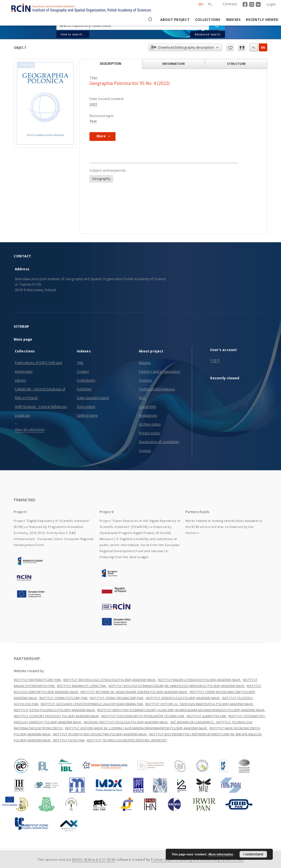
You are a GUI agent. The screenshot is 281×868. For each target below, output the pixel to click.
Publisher (84, 389)
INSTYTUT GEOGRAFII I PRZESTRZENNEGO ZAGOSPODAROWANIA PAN (92, 704)
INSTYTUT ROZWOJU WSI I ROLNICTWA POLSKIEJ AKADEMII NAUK (100, 734)
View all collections (30, 430)
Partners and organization (160, 372)
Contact (145, 451)
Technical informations (157, 389)
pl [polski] (210, 4)
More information (221, 854)
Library (20, 380)
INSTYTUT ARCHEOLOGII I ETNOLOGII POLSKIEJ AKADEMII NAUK (110, 680)
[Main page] (150, 20)
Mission (145, 363)
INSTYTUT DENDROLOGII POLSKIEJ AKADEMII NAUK (183, 698)
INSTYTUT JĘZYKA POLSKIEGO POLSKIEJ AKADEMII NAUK (55, 710)
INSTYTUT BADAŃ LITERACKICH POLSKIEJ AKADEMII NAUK (199, 680)
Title (80, 363)
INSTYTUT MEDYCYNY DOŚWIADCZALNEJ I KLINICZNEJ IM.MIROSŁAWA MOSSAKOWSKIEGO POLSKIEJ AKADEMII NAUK (181, 710)
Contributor (86, 380)
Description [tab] (110, 64)
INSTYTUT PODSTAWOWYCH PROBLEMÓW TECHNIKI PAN (143, 716)
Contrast (230, 4)
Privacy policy (150, 433)
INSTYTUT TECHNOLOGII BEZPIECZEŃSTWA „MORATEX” (127, 740)
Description (86, 407)
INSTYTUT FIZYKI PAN (69, 740)
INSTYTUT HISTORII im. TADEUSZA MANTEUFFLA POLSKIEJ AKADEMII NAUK (199, 704)
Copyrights (147, 407)
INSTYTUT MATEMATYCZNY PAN (38, 680)
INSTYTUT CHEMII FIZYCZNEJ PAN (64, 698)
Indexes (233, 20)
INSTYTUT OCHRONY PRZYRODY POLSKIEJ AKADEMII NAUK (57, 716)
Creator (83, 372)
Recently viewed (262, 20)
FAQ (142, 398)
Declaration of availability (159, 442)
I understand (253, 854)
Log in (215, 360)
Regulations (148, 415)
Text (93, 121)
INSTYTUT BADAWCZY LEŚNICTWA (82, 686)
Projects (145, 380)
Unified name (87, 415)
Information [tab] (173, 64)
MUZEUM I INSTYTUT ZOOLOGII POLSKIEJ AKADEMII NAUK (126, 722)
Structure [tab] (236, 64)
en (263, 47)
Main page (23, 339)
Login (271, 4)
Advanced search (207, 34)
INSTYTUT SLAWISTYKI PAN (207, 716)
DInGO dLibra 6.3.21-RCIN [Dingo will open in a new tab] (94, 860)
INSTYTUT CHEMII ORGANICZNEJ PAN (117, 698)
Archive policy (150, 424)
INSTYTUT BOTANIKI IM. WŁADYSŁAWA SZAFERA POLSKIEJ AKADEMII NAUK (134, 692)
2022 (93, 105)
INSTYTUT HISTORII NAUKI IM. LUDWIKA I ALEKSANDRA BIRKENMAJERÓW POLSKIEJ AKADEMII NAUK (136, 728)
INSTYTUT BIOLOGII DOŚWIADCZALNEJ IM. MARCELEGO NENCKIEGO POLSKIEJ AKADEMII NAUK (177, 686)
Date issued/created (93, 398)
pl (254, 47)
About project (175, 20)
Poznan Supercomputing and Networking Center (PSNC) (197, 860)
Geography (101, 179)
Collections (208, 20)
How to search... (73, 34)
